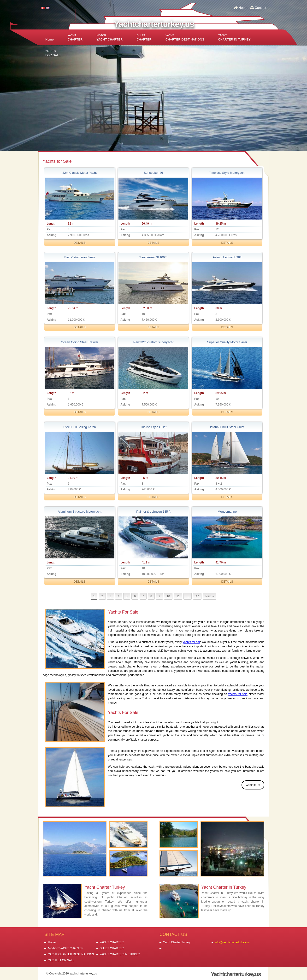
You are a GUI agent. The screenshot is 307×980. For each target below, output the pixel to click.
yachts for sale (238, 694)
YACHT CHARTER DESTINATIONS (71, 954)
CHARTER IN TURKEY (234, 38)
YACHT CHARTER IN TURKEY (120, 954)
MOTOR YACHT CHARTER (66, 948)
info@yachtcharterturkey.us (232, 942)
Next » (210, 596)
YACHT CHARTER (109, 38)
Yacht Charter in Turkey (224, 887)
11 (178, 596)
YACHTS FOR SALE (61, 960)
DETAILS (80, 243)
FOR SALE (53, 53)
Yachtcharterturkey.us (154, 24)
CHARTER (75, 38)
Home (243, 8)
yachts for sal (191, 642)
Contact (260, 8)
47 (197, 596)
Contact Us (253, 785)
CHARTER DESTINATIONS (185, 38)
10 (168, 596)
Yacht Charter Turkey (105, 887)
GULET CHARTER (112, 948)
